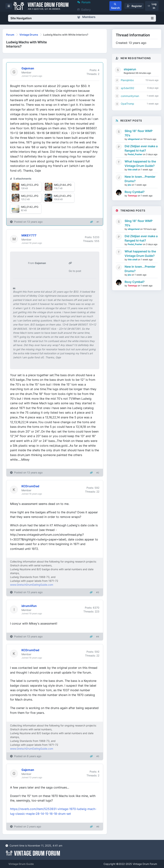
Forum (10, 35)
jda (130, 185)
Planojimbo (127, 80)
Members (86, 17)
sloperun (130, 69)
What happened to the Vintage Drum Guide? (140, 164)
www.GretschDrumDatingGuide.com (32, 585)
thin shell (133, 170)
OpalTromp (127, 104)
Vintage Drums (29, 35)
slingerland (134, 139)
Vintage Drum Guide (21, 864)
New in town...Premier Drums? (140, 179)
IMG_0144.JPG (63, 185)
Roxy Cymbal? (135, 192)
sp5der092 (127, 88)
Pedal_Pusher (135, 154)
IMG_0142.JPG (30, 207)
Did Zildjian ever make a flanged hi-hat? (141, 148)
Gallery (84, 10)
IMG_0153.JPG (30, 185)
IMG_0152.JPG (30, 196)
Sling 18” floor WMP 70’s (139, 133)
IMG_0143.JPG (62, 196)
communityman (130, 96)
